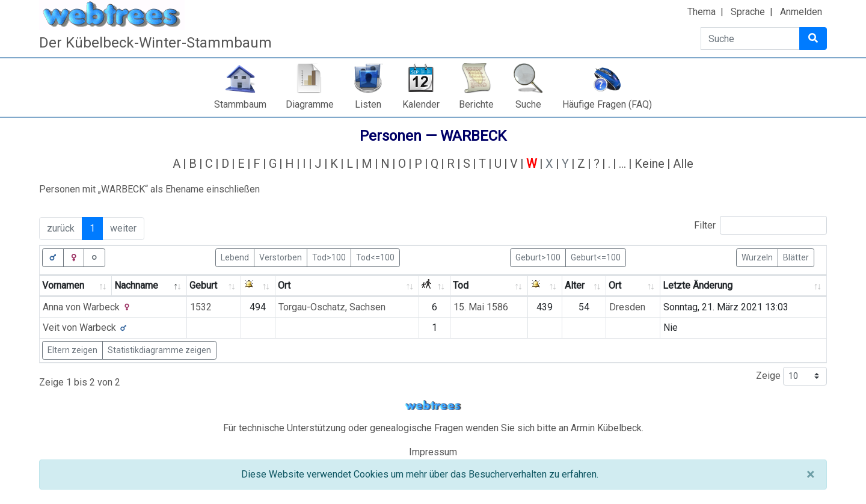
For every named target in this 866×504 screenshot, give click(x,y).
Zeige (791, 376)
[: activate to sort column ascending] (258, 286)
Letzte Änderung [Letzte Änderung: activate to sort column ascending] (698, 285)
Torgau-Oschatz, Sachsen (332, 307)
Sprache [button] (748, 12)
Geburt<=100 (596, 257)
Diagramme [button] (310, 104)
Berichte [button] (476, 104)
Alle (683, 164)
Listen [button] (368, 104)
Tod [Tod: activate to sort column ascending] (461, 285)
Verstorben (281, 257)
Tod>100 (329, 257)
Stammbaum (240, 104)
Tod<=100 (375, 257)
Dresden (627, 307)
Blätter (796, 257)
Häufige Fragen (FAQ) (607, 104)
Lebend (235, 257)
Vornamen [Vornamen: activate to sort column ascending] (63, 285)
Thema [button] (702, 12)
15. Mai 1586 (481, 307)
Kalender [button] (421, 104)
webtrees (433, 406)
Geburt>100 (538, 257)
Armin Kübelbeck (606, 428)
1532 (201, 307)
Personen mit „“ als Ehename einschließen (149, 189)
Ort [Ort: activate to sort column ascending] (284, 285)
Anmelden (801, 12)
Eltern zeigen (72, 350)
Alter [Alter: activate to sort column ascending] (575, 285)
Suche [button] (528, 104)
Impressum (433, 452)
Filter (760, 225)
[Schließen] (810, 475)
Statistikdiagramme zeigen (159, 350)
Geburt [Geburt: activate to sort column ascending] (203, 285)
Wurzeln (757, 257)
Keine (649, 164)
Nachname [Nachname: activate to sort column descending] (136, 285)
